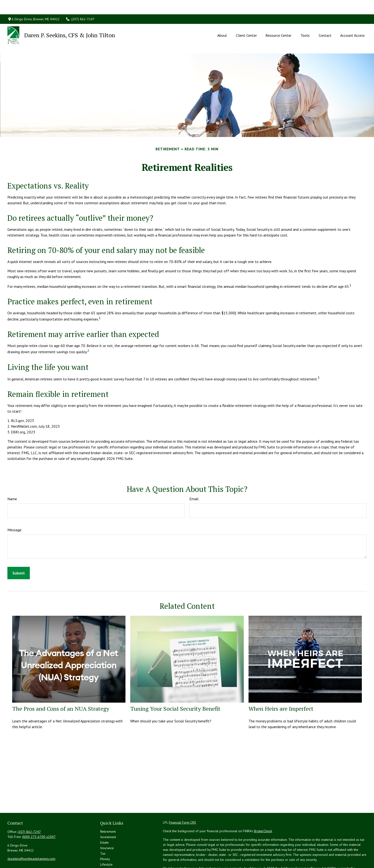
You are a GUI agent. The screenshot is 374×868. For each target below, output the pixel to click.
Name (12, 477)
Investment (108, 815)
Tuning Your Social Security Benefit (175, 687)
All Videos (107, 854)
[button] (222, 21)
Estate (104, 821)
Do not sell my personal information (273, 852)
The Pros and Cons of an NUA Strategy (61, 687)
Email (194, 477)
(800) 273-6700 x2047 (39, 815)
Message (14, 508)
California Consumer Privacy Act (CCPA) (308, 847)
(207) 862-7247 (80, 5)
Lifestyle (106, 843)
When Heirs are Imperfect (281, 687)
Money (105, 837)
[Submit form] (19, 552)
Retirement (108, 810)
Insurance (107, 826)
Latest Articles (110, 848)
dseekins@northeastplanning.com (31, 837)
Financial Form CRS (182, 801)
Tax (103, 832)
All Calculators (110, 859)
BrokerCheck (263, 810)
